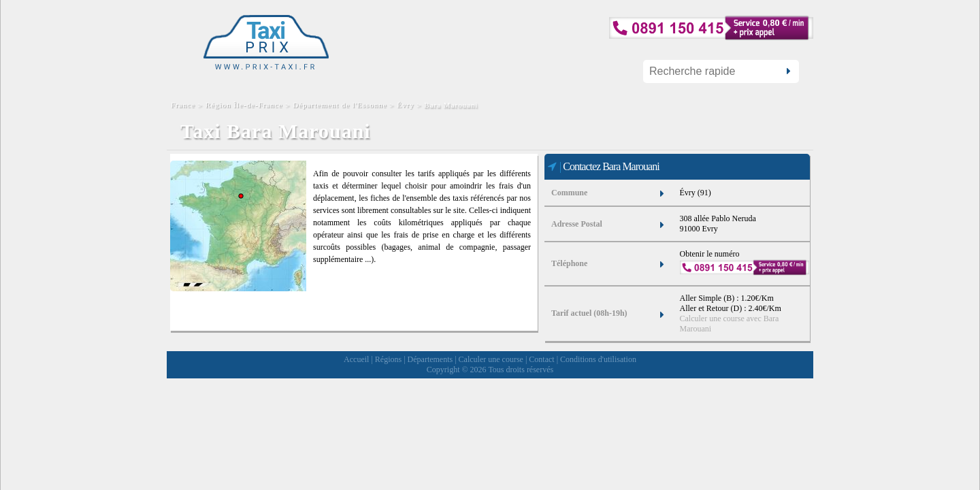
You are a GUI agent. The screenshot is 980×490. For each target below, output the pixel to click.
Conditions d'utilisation (598, 359)
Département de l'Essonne (340, 105)
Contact (541, 359)
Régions (388, 359)
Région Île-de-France (244, 105)
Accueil (356, 359)
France (184, 105)
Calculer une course (491, 359)
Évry (405, 105)
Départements (430, 359)
